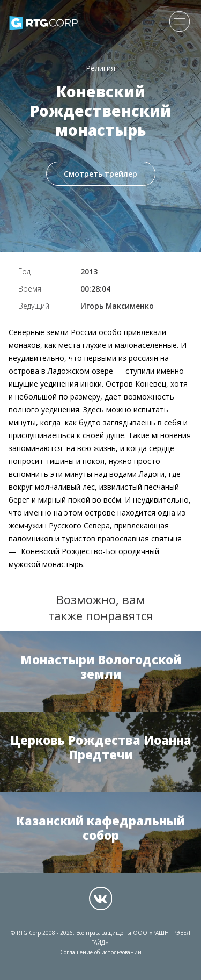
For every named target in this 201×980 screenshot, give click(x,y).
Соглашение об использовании (101, 952)
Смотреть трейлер (100, 174)
